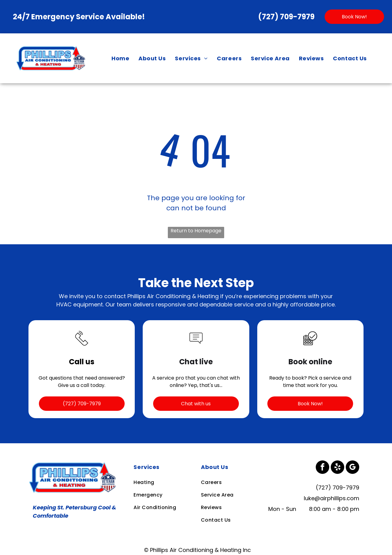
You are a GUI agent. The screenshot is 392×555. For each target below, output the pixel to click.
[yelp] (337, 468)
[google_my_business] (352, 468)
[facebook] (322, 468)
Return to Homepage (196, 231)
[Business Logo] (74, 465)
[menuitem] (120, 58)
